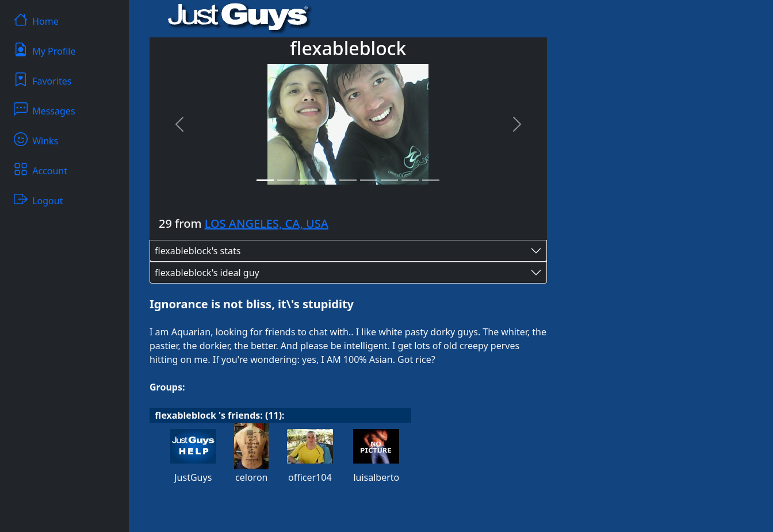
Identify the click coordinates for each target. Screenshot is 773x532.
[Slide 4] (327, 180)
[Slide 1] (265, 180)
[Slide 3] (307, 180)
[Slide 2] (286, 180)
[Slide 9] (431, 180)
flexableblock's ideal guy (207, 273)
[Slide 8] (410, 180)
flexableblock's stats (198, 251)
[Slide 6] (369, 180)
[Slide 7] (389, 180)
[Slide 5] (348, 180)
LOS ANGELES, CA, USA (267, 223)
